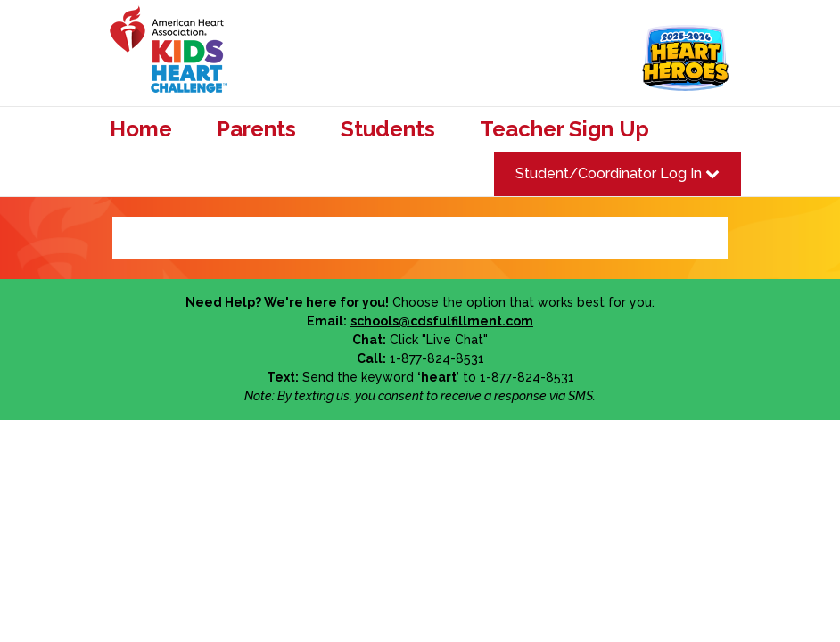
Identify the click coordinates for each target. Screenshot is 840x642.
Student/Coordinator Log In (618, 173)
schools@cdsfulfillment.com (442, 321)
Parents (256, 129)
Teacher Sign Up (564, 129)
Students (388, 129)
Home (141, 129)
